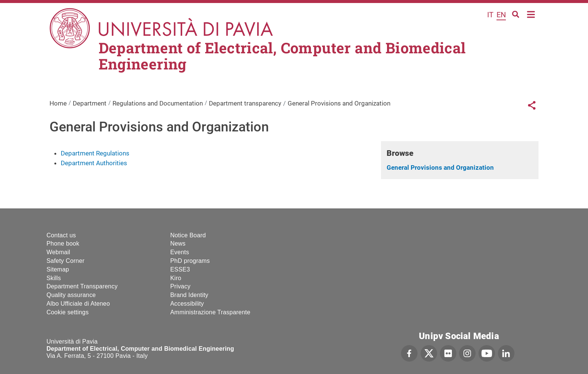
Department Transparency (82, 286)
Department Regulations (95, 153)
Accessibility (187, 304)
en (501, 15)
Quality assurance (71, 295)
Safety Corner (65, 261)
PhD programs (190, 261)
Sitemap (58, 269)
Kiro (176, 278)
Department (90, 103)
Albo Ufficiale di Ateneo (78, 304)
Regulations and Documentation (158, 103)
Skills (54, 278)
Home (531, 14)
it (490, 15)
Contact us (61, 235)
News (178, 244)
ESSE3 (180, 269)
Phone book (63, 244)
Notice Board (188, 235)
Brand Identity (189, 295)
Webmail (58, 252)
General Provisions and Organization (440, 167)
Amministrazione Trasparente (210, 312)
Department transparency (245, 103)
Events (180, 252)
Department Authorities (94, 163)
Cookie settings (67, 312)
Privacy (180, 286)
